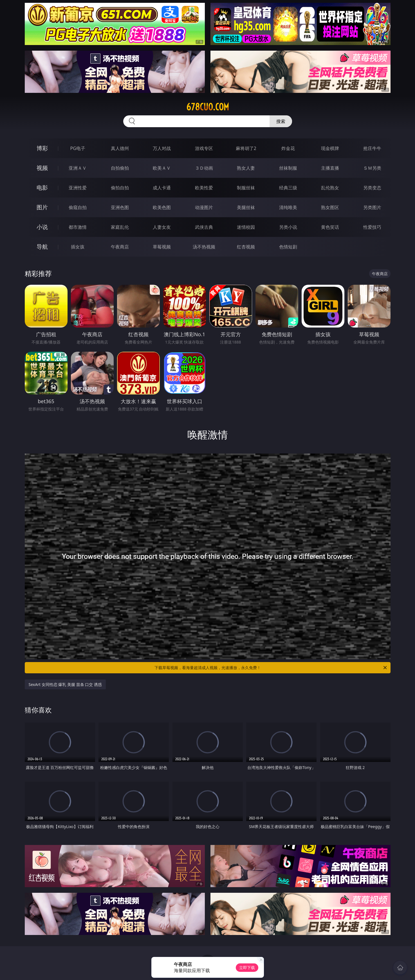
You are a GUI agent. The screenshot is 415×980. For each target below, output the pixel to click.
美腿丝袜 (246, 207)
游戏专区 (204, 148)
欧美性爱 (204, 188)
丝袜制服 (288, 168)
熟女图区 (330, 207)
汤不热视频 (204, 247)
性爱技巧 (372, 227)
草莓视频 (162, 247)
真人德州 (120, 148)
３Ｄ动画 (204, 168)
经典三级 (288, 188)
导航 (42, 247)
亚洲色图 (120, 207)
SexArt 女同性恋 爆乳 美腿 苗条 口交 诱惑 (65, 684)
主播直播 (330, 168)
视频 (42, 168)
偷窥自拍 (78, 207)
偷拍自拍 (120, 188)
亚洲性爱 (78, 188)
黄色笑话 (330, 227)
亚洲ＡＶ (78, 168)
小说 (42, 227)
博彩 (42, 148)
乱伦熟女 (330, 188)
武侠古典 (204, 227)
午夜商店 (120, 247)
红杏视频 (246, 247)
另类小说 (288, 227)
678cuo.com (208, 107)
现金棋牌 (330, 148)
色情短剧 (288, 247)
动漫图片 (204, 207)
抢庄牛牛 (372, 148)
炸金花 (288, 148)
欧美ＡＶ (162, 168)
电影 (42, 188)
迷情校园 (246, 227)
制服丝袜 (246, 188)
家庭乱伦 (120, 227)
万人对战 (162, 148)
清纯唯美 (288, 207)
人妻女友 (162, 227)
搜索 (281, 121)
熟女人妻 (246, 168)
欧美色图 (162, 207)
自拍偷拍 (120, 168)
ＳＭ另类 (372, 168)
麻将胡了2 (246, 148)
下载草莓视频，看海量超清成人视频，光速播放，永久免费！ (271, 668)
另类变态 (372, 188)
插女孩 (78, 247)
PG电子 (78, 148)
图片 (42, 207)
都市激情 (78, 227)
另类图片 (372, 207)
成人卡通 (162, 188)
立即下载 (247, 967)
